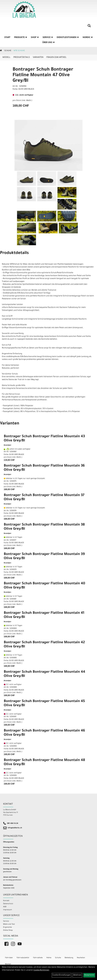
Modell (6, 57)
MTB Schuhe (19, 51)
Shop (35, 38)
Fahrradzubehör (23, 958)
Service (48, 38)
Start (7, 38)
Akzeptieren (89, 975)
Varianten (38, 57)
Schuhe (8, 51)
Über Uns (48, 43)
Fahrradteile (38, 958)
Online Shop (8, 930)
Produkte (21, 38)
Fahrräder (9, 958)
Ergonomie (7, 927)
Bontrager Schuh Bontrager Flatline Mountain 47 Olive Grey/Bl (43, 75)
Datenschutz (8, 904)
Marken (8, 964)
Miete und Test (9, 924)
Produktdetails (22, 57)
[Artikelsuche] (89, 27)
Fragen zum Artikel (56, 57)
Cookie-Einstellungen (62, 975)
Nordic (88, 38)
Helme (49, 958)
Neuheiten (81, 958)
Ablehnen (77, 975)
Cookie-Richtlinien (41, 970)
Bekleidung (69, 958)
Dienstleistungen (68, 38)
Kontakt (6, 901)
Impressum (8, 910)
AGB (5, 907)
